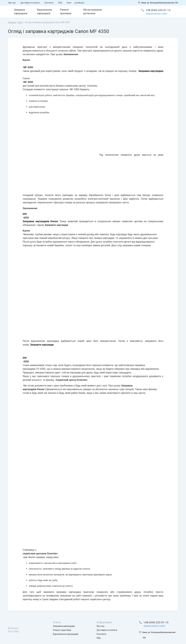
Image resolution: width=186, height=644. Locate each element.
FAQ (60, 3)
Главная (12, 22)
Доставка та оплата (30, 3)
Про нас (12, 3)
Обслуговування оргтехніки (92, 12)
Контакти (49, 3)
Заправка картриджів (21, 12)
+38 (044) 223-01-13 (158, 10)
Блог (69, 3)
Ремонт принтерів (66, 12)
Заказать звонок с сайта (157, 13)
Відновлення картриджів (44, 12)
